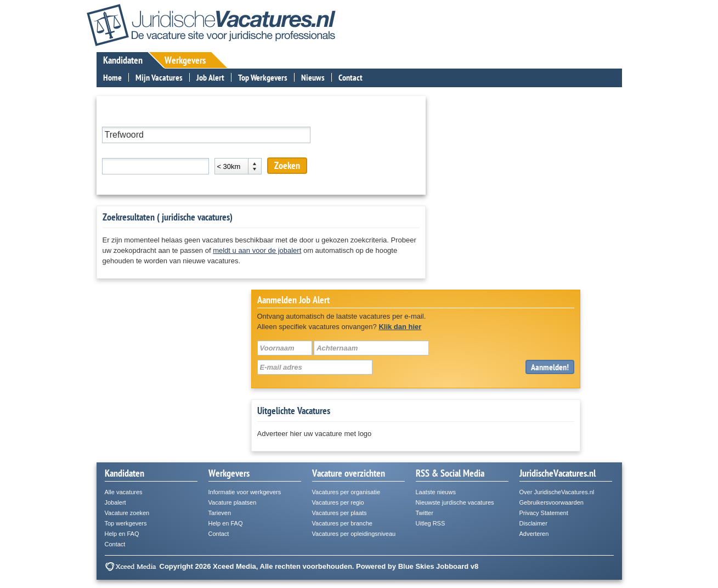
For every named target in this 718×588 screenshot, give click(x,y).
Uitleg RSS (431, 523)
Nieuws (313, 77)
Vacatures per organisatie (346, 492)
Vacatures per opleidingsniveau (354, 534)
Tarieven (220, 513)
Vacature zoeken (127, 513)
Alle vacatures (124, 492)
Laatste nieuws (436, 492)
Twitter (425, 513)
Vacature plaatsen (233, 502)
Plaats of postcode (131, 151)
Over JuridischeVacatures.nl (557, 492)
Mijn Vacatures (159, 77)
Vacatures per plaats (340, 513)
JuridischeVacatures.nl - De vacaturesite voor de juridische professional (211, 25)
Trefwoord (118, 119)
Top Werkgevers (263, 77)
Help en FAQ (122, 534)
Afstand (227, 151)
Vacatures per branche (342, 523)
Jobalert (115, 502)
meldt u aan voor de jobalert (257, 250)
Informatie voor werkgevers (245, 492)
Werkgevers (185, 60)
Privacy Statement (544, 513)
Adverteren (534, 534)
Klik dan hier (400, 327)
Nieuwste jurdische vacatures (455, 502)
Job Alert (210, 77)
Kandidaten (123, 60)
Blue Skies (416, 566)
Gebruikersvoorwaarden (552, 502)
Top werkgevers (126, 523)
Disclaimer (533, 523)
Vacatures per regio (338, 502)
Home (112, 77)
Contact (350, 77)
